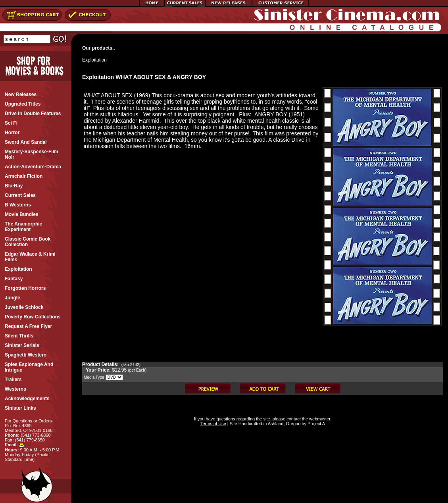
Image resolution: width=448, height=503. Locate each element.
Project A (316, 424)
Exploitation (94, 60)
